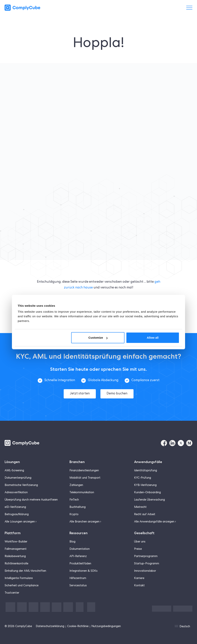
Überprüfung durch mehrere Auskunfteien (31, 494)
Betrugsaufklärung (17, 509)
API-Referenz (78, 551)
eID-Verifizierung (15, 502)
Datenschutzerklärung (50, 621)
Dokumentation (80, 543)
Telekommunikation (82, 487)
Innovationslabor (145, 565)
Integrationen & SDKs (83, 565)
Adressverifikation (16, 487)
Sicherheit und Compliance (22, 580)
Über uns (140, 536)
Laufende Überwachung (149, 494)
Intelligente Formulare (19, 573)
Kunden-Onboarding (147, 487)
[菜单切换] (189, 8)
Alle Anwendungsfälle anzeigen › (155, 516)
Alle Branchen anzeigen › (85, 516)
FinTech (74, 494)
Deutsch (182, 621)
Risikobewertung (15, 551)
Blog (72, 536)
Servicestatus (78, 580)
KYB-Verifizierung (145, 480)
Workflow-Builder (16, 536)
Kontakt (139, 580)
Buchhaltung (78, 502)
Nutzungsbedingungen (106, 621)
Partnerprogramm (146, 551)
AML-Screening (14, 465)
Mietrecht (140, 502)
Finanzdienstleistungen (84, 465)
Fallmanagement (16, 543)
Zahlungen (76, 480)
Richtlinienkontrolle (16, 558)
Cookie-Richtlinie (78, 621)
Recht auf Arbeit (145, 509)
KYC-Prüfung (143, 472)
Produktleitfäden (80, 558)
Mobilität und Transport (85, 472)
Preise (138, 543)
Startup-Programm (147, 558)
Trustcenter (12, 587)
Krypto (74, 509)
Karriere (139, 573)
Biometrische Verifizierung (21, 480)
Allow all (153, 338)
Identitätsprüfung (146, 465)
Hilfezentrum (78, 573)
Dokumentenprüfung (18, 472)
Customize (98, 338)
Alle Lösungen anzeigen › (20, 516)
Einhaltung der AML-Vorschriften (25, 565)
